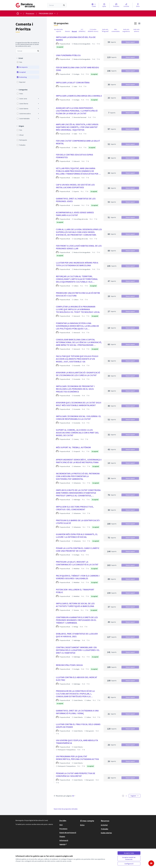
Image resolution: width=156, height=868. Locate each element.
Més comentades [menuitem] (116, 30)
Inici (61, 825)
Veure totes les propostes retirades (66, 809)
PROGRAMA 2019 (46, 14)
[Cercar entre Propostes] (28, 51)
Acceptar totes (129, 853)
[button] (20, 58)
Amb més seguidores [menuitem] (126, 30)
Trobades (104, 829)
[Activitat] (126, 5)
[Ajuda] (104, 5)
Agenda (63, 844)
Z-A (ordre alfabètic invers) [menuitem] (93, 30)
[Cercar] (57, 5)
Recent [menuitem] (74, 31)
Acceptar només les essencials (129, 858)
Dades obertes (106, 833)
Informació (64, 840)
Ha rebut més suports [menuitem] (58, 30)
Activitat (104, 825)
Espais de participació (68, 833)
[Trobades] (116, 5)
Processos (30, 14)
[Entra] (138, 5)
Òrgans (62, 836)
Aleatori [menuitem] (68, 31)
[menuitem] (28, 51)
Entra (82, 825)
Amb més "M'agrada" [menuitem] (105, 30)
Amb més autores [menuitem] (136, 30)
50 (74, 796)
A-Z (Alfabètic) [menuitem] (82, 30)
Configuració (129, 864)
